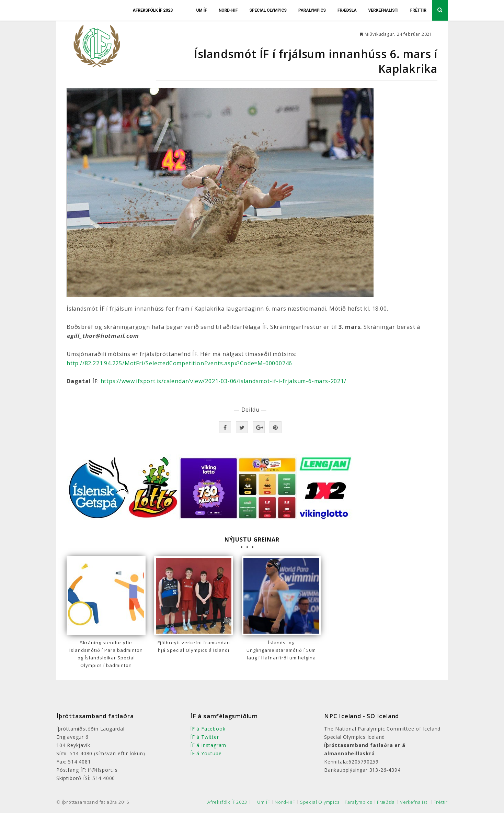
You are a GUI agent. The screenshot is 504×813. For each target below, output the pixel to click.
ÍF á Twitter (205, 737)
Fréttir (418, 10)
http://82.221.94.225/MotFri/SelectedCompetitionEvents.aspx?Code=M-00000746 (179, 363)
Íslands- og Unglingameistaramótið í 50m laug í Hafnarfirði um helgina (281, 650)
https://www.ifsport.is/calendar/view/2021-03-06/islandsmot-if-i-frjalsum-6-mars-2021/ (224, 381)
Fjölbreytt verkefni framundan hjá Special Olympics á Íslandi (194, 646)
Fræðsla (347, 10)
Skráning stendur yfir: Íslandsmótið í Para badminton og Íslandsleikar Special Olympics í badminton (106, 654)
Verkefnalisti (383, 10)
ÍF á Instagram (208, 745)
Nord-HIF (228, 10)
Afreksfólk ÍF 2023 (153, 10)
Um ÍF (202, 10)
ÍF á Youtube (206, 753)
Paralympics (312, 10)
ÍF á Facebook (208, 729)
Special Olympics (268, 10)
